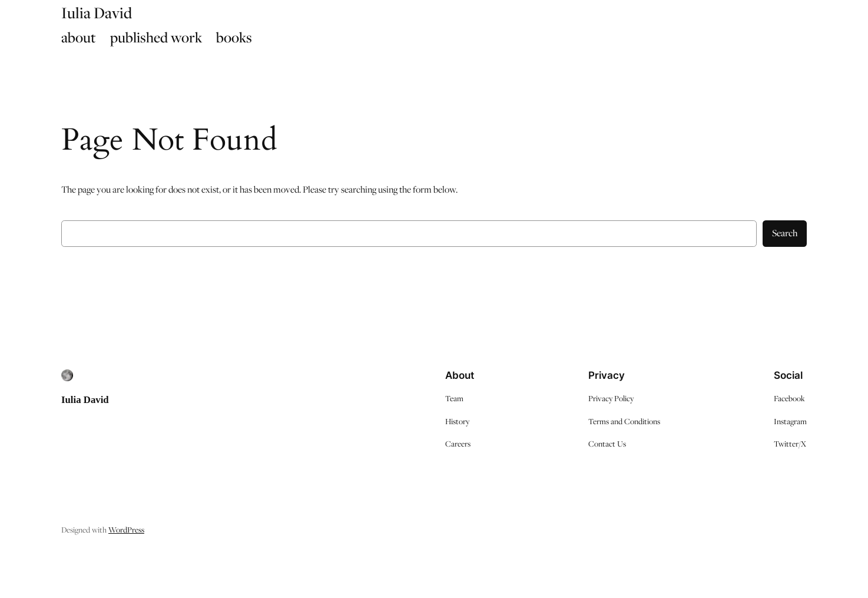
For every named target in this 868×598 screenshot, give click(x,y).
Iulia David (85, 400)
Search (785, 233)
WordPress (126, 530)
